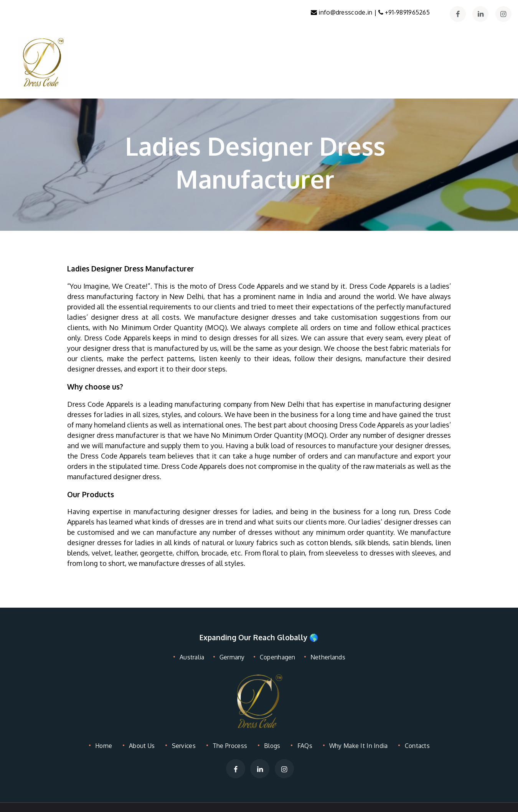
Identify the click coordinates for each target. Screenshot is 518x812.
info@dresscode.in (349, 12)
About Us (142, 745)
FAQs (301, 745)
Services (183, 745)
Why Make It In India (355, 745)
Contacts (415, 745)
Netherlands (326, 657)
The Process (228, 745)
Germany (232, 657)
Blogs (270, 745)
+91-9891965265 (407, 12)
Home (105, 745)
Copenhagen (276, 657)
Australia (194, 657)
